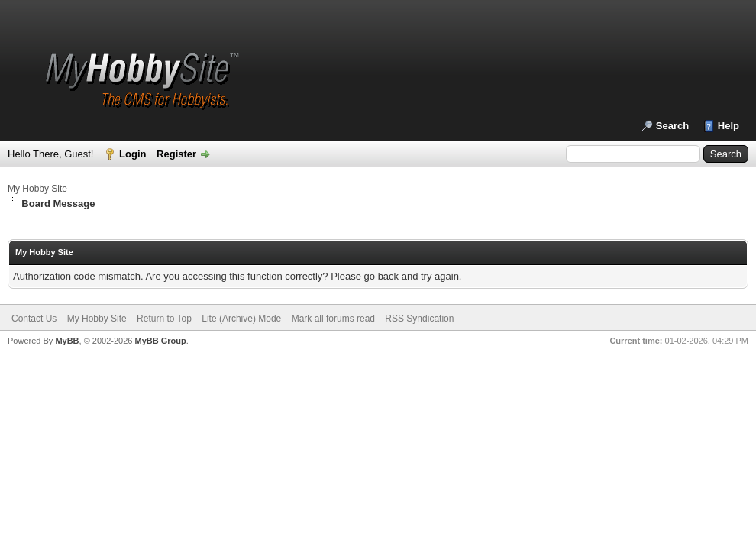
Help (729, 126)
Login (132, 154)
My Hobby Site (37, 189)
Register (176, 154)
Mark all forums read (333, 319)
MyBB (67, 341)
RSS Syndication (419, 319)
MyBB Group (160, 341)
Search (672, 126)
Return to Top (164, 319)
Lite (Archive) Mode (241, 319)
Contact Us (34, 319)
